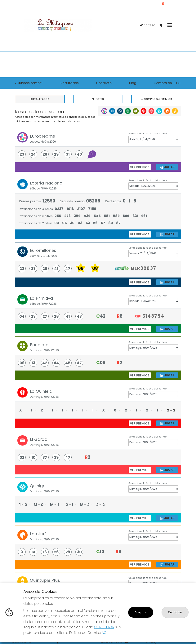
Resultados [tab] (40, 99)
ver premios (140, 167)
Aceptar (141, 612)
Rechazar (175, 612)
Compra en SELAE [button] (167, 83)
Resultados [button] (70, 83)
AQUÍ (105, 633)
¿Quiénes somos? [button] (29, 83)
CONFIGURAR (104, 627)
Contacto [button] (104, 83)
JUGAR (167, 167)
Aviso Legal (152, 642)
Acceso (148, 25)
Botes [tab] (98, 99)
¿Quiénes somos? (22, 642)
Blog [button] (133, 83)
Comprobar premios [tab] (156, 99)
